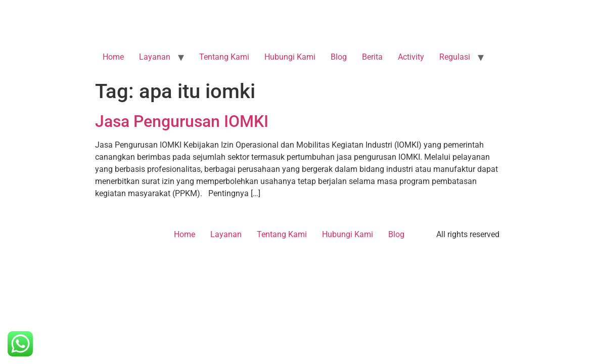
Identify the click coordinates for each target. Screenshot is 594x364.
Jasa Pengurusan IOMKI (182, 121)
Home (113, 57)
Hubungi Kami (290, 57)
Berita (372, 57)
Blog (339, 57)
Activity (411, 57)
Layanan (155, 57)
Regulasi (455, 57)
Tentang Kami (224, 57)
